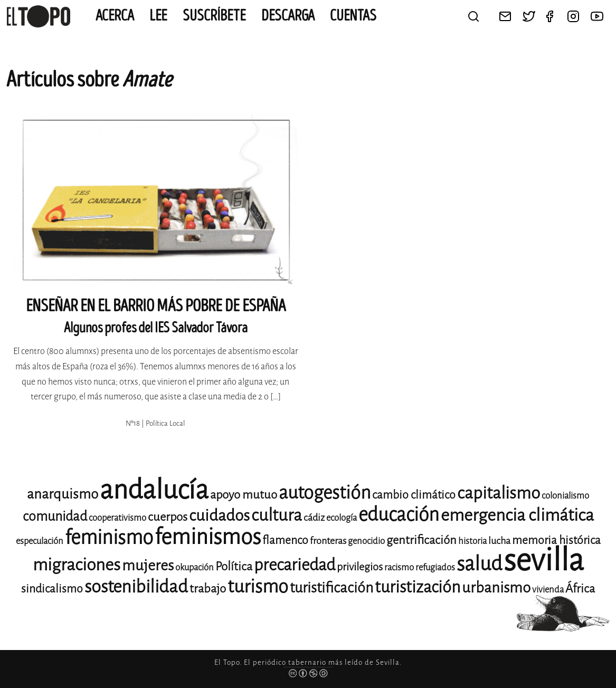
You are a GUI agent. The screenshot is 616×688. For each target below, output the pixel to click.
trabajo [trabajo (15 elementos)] (208, 589)
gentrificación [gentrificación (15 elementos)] (421, 540)
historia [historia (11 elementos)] (472, 541)
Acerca (115, 16)
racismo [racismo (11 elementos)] (399, 567)
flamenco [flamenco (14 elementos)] (285, 540)
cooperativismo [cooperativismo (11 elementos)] (117, 518)
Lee (158, 16)
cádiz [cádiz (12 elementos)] (314, 518)
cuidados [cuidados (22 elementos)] (219, 515)
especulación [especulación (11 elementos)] (40, 541)
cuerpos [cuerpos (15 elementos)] (168, 517)
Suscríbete (214, 16)
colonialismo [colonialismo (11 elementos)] (565, 496)
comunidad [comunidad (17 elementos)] (55, 516)
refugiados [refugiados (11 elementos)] (435, 567)
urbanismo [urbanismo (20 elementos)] (496, 587)
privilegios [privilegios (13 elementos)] (360, 567)
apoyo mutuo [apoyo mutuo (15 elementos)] (244, 495)
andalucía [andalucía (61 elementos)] (154, 490)
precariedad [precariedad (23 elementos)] (295, 565)
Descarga (288, 16)
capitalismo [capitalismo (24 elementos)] (499, 493)
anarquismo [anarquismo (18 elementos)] (63, 494)
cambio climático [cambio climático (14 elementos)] (414, 495)
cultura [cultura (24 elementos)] (277, 515)
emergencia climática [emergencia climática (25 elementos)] (517, 515)
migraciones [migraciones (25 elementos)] (77, 565)
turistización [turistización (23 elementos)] (418, 587)
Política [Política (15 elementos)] (234, 566)
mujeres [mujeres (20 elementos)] (148, 565)
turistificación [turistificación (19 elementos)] (331, 588)
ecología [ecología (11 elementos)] (342, 518)
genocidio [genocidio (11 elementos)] (366, 541)
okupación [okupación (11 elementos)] (195, 567)
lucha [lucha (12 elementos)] (499, 541)
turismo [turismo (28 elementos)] (258, 586)
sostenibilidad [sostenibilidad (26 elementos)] (136, 587)
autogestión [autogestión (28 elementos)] (325, 493)
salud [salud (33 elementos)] (479, 564)
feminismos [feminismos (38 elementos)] (208, 537)
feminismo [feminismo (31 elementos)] (109, 537)
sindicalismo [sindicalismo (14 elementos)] (52, 589)
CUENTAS (353, 16)
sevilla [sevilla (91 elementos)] (544, 560)
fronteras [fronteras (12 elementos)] (328, 541)
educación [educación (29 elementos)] (399, 515)
